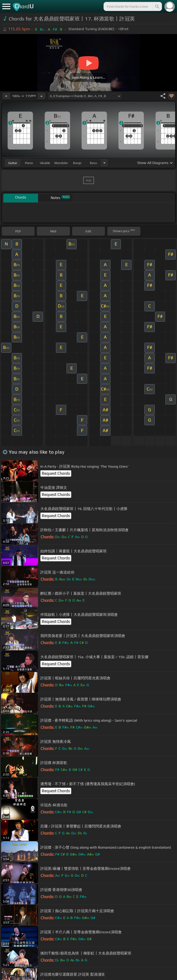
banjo (77, 163)
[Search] (157, 6)
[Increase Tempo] (41, 96)
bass (93, 163)
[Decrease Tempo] (6, 96)
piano (29, 163)
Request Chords (56, 473)
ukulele (45, 163)
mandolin (61, 163)
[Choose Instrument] (104, 163)
